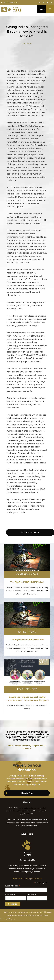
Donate (41, 9)
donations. (27, 770)
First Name (10, 894)
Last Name (31, 894)
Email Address (13, 886)
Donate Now (27, 793)
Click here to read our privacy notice (27, 879)
